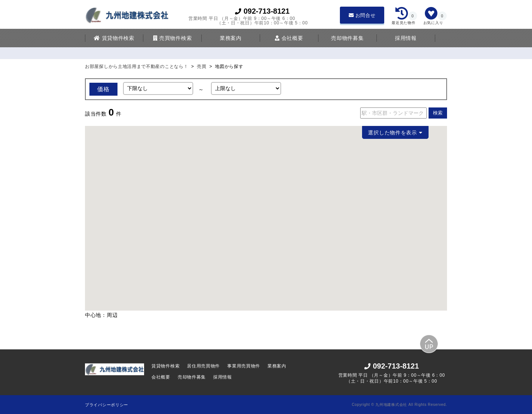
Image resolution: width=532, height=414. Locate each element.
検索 (438, 113)
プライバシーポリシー (107, 405)
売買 (202, 66)
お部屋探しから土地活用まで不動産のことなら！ (137, 66)
